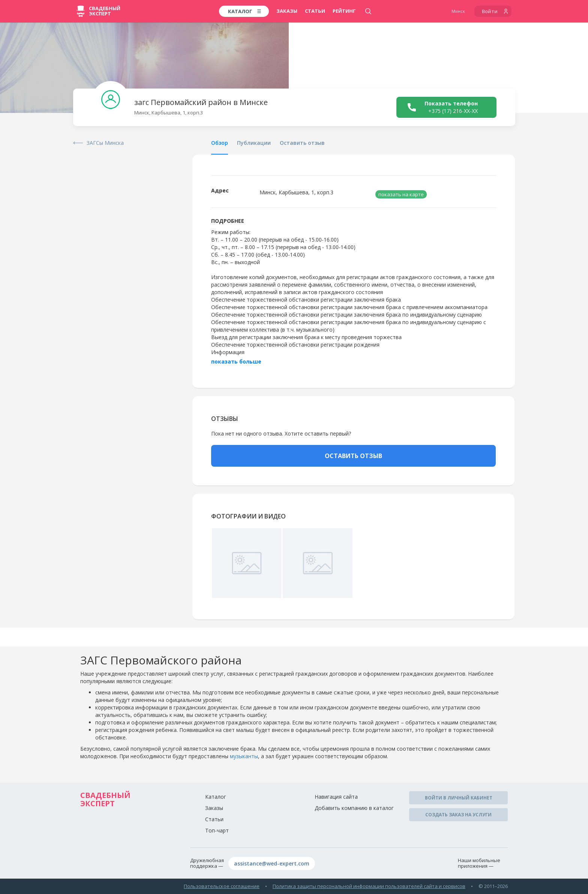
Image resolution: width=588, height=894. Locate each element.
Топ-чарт (217, 830)
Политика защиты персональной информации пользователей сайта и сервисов (369, 886)
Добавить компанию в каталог (354, 808)
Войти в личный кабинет (459, 798)
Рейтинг (344, 11)
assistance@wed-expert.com (272, 863)
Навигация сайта (336, 797)
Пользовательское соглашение (222, 886)
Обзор (220, 143)
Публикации (254, 143)
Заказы (287, 11)
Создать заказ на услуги (458, 815)
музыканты (244, 756)
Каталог (216, 797)
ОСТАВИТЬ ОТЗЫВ (353, 456)
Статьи (315, 11)
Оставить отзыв (302, 143)
